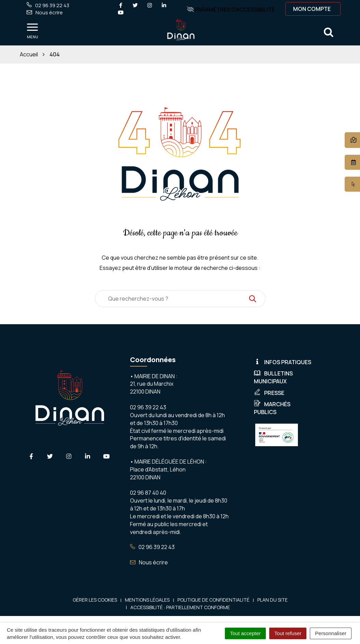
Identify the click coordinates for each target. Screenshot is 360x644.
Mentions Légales (147, 600)
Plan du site (272, 600)
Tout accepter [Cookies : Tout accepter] (245, 633)
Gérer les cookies (95, 600)
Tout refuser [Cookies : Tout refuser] (288, 633)
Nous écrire (149, 562)
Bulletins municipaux (273, 377)
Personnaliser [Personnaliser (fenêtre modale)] (331, 633)
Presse (269, 393)
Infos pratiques (283, 362)
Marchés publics (272, 408)
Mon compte (312, 9)
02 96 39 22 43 (152, 547)
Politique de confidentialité (213, 600)
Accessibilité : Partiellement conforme (180, 607)
